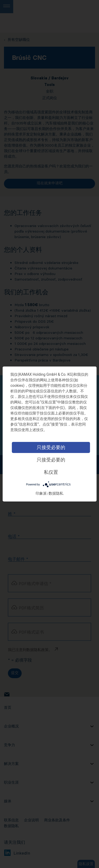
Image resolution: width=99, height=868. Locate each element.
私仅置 (51, 472)
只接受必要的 (51, 447)
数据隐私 (56, 493)
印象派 (41, 493)
